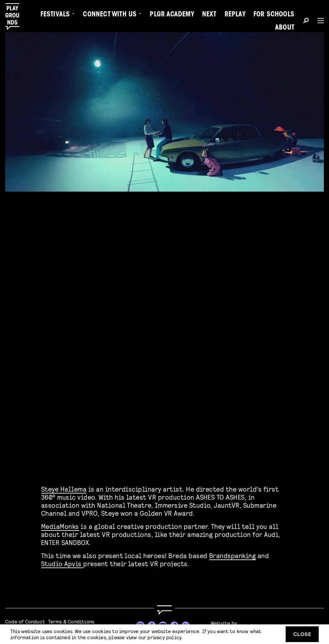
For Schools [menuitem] (274, 15)
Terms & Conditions (71, 621)
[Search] (306, 22)
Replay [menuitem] (235, 15)
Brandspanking (232, 553)
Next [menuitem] (209, 15)
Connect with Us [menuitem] (110, 15)
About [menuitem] (285, 28)
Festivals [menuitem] (55, 15)
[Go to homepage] (164, 610)
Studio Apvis (62, 562)
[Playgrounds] (16, 17)
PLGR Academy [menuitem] (172, 15)
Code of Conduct (25, 621)
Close (302, 634)
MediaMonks (60, 524)
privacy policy (164, 637)
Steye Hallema (64, 487)
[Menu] (318, 21)
